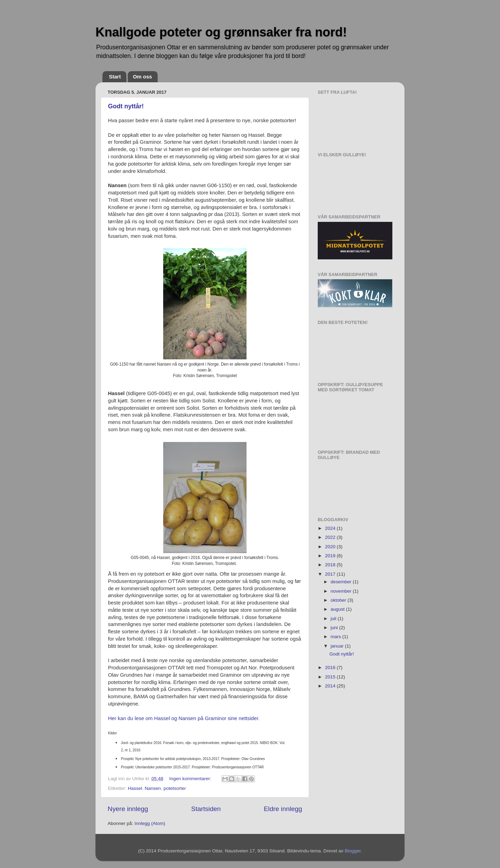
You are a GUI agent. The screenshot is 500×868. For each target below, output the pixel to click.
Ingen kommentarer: (191, 779)
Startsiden (206, 809)
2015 (331, 677)
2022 (331, 537)
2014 (331, 686)
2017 (331, 574)
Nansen (153, 788)
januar (338, 646)
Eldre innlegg (283, 809)
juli (334, 619)
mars (336, 637)
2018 (331, 565)
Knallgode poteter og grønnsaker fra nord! (221, 32)
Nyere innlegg (128, 809)
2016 (331, 667)
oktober (339, 600)
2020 (331, 547)
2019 (331, 556)
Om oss (143, 77)
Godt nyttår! (126, 106)
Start (115, 77)
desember (342, 582)
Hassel (135, 788)
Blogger (353, 851)
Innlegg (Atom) (150, 823)
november (342, 591)
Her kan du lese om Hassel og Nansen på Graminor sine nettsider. (185, 718)
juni (335, 628)
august (338, 609)
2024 (331, 528)
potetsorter (175, 788)
